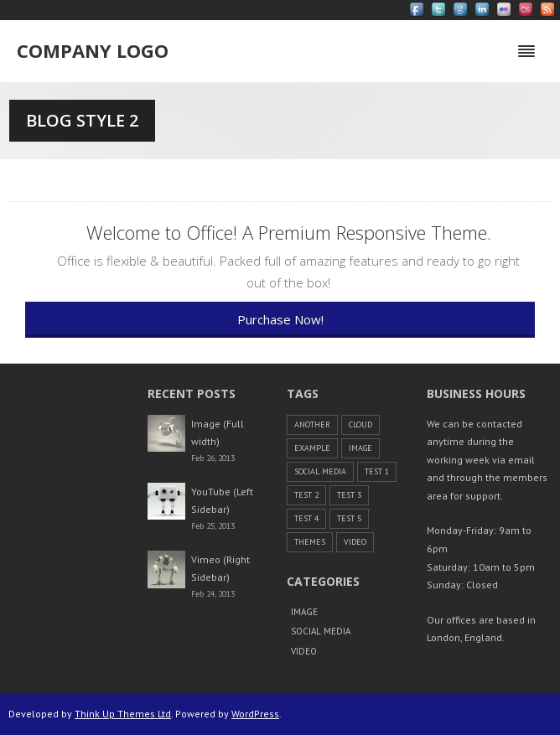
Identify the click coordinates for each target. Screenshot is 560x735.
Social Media (320, 471)
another (312, 424)
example (312, 448)
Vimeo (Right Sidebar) (220, 569)
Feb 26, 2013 (213, 458)
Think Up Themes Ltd (123, 714)
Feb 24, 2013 (213, 594)
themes (310, 542)
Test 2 (306, 495)
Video (355, 542)
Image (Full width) (218, 433)
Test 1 (377, 471)
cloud (360, 424)
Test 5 (349, 518)
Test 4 (306, 518)
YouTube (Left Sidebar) (222, 501)
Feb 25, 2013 (213, 526)
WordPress (255, 714)
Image (360, 448)
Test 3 (349, 495)
